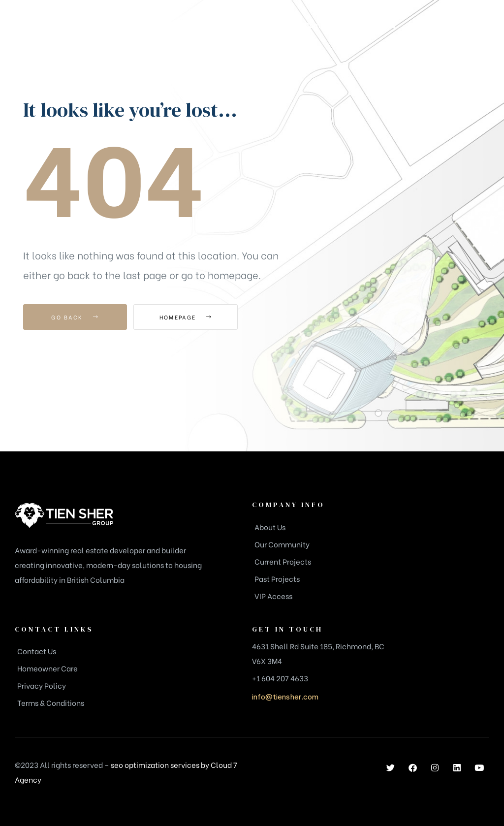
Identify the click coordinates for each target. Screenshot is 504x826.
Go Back (75, 317)
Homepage (188, 317)
